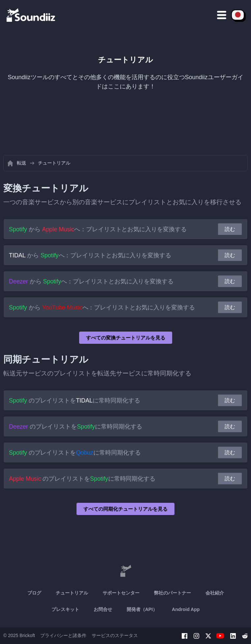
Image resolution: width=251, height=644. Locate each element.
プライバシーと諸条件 (63, 635)
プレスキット (65, 609)
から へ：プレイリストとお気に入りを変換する (98, 229)
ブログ (34, 593)
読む (230, 229)
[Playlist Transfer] (31, 15)
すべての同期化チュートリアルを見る (125, 509)
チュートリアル (72, 593)
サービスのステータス (115, 635)
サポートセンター (121, 593)
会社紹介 (215, 593)
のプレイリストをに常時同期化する (75, 401)
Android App (186, 609)
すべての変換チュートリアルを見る (126, 338)
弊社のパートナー (173, 593)
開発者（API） (142, 609)
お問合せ (103, 609)
